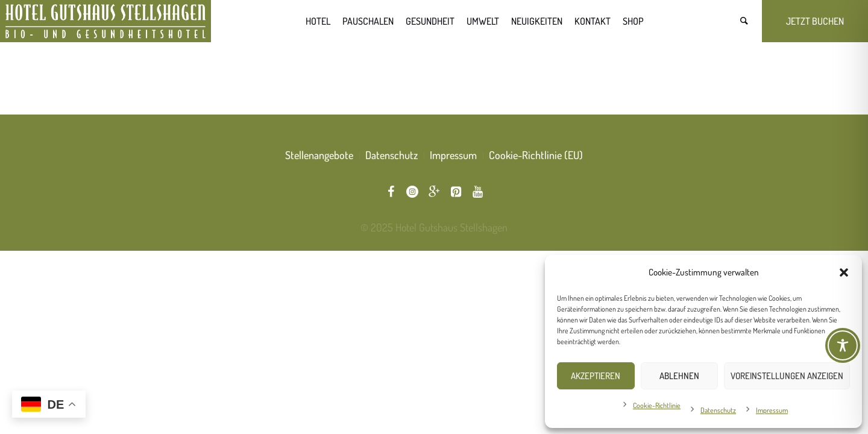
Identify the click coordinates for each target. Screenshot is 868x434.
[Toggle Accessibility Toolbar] (843, 345)
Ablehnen (679, 376)
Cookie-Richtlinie (657, 405)
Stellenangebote (319, 155)
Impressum (772, 410)
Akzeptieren (596, 376)
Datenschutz (718, 410)
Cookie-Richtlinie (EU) (536, 155)
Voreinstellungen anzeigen (787, 376)
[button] (844, 272)
